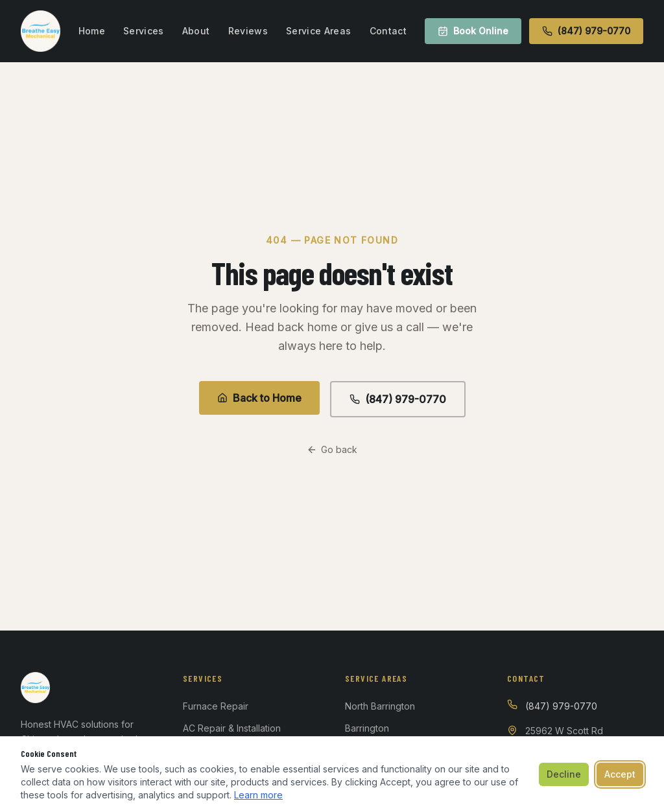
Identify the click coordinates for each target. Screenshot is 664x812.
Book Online (473, 31)
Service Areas (319, 31)
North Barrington (380, 706)
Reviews (248, 31)
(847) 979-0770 (586, 31)
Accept (620, 774)
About (196, 31)
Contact (388, 31)
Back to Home (259, 398)
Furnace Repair (216, 706)
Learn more (258, 795)
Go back (332, 449)
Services (144, 31)
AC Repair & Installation (232, 728)
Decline (564, 774)
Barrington (367, 728)
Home (92, 31)
